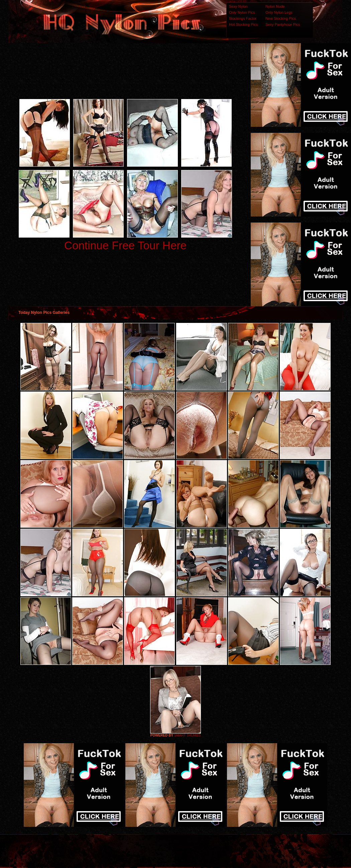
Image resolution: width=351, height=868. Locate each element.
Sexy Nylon (238, 6)
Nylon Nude (275, 6)
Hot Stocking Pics (243, 24)
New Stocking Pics (281, 18)
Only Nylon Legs (279, 12)
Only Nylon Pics (242, 12)
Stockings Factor (243, 18)
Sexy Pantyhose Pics (283, 24)
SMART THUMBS (187, 735)
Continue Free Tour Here (125, 245)
